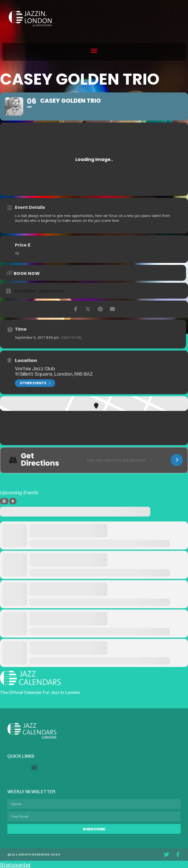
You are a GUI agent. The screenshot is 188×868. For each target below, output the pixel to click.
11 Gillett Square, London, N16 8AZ (54, 373)
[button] (94, 51)
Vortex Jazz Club (35, 368)
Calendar (25, 291)
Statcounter (15, 864)
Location (26, 360)
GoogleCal (52, 291)
